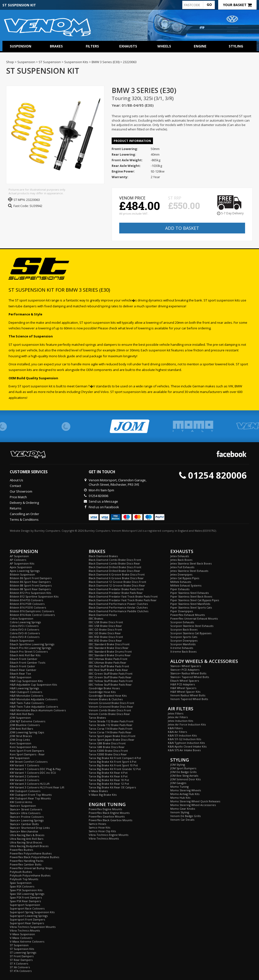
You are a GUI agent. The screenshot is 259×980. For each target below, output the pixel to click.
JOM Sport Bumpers (183, 768)
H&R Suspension (21, 677)
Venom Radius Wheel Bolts (188, 695)
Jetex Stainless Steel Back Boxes (191, 563)
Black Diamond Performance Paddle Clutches (119, 611)
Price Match (18, 497)
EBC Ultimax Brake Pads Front (108, 659)
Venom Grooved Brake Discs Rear (111, 707)
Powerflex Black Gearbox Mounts (110, 820)
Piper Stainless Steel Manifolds (190, 604)
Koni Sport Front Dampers (27, 751)
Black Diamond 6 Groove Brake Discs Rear (116, 578)
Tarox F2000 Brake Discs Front (108, 751)
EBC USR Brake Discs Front (106, 622)
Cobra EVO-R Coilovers (25, 637)
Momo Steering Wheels (186, 790)
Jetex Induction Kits (180, 721)
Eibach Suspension (22, 640)
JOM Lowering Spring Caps (27, 732)
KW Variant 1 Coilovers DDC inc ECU (33, 773)
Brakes (56, 46)
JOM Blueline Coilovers (25, 725)
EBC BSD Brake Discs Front (106, 637)
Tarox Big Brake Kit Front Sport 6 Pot (113, 762)
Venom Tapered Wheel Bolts (189, 699)
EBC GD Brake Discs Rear (105, 633)
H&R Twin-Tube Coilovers (27, 703)
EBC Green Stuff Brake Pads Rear (110, 677)
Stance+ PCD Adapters (185, 670)
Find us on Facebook (104, 507)
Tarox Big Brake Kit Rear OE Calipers (112, 787)
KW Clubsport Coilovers (25, 791)
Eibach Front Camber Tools (27, 663)
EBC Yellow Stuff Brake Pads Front (111, 681)
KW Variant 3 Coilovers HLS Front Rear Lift (37, 787)
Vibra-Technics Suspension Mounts (33, 927)
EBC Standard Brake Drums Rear (110, 655)
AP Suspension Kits (22, 563)
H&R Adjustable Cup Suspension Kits (33, 685)
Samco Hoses (97, 824)
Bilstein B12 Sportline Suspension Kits (34, 596)
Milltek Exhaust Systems (186, 585)
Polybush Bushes (21, 872)
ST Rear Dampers (21, 960)
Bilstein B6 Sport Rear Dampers (30, 582)
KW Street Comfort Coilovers (29, 762)
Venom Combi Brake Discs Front (110, 710)
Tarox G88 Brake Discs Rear (107, 747)
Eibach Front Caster (22, 666)
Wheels (164, 46)
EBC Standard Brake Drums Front (110, 651)
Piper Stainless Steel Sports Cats (191, 607)
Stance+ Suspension (23, 806)
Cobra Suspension (22, 618)
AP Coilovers (18, 560)
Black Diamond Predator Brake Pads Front (116, 589)
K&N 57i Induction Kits (182, 735)
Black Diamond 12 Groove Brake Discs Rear (117, 585)
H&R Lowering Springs (24, 688)
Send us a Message (103, 501)
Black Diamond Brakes (103, 556)
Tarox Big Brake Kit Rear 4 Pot (108, 773)
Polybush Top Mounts (24, 879)
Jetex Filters (176, 713)
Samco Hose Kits (99, 827)
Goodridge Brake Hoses (104, 688)
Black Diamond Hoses (103, 615)
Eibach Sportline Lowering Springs (32, 644)
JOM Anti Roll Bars (21, 729)
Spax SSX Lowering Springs (27, 894)
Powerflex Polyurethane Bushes (31, 853)
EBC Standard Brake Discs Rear (109, 648)
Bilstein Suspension (22, 574)
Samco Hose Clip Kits (102, 831)
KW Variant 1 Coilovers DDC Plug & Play (35, 769)
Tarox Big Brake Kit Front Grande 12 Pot (115, 769)
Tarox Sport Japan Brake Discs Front (112, 736)
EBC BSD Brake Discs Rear (105, 640)
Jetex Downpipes (181, 574)
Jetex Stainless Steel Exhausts (189, 571)
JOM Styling (178, 765)
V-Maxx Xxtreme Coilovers (27, 941)
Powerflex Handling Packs (27, 861)
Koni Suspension (21, 743)
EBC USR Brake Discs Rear (105, 626)
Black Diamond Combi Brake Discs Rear (114, 563)
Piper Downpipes (182, 611)
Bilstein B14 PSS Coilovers (26, 600)
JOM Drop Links (20, 740)
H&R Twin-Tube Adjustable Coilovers (34, 707)
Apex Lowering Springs (25, 571)
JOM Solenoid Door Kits (185, 779)
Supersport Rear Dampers (27, 923)
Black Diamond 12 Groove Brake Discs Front (117, 582)
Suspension (21, 46)
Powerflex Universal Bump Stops (31, 868)
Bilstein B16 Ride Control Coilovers (32, 615)
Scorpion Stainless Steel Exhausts (192, 626)
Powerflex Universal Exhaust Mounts (194, 618)
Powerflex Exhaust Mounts (188, 615)
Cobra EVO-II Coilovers (24, 629)
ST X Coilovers (19, 963)
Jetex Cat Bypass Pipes (185, 578)
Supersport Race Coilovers (27, 908)
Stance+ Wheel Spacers (186, 666)
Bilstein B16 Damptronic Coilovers (32, 611)
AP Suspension (19, 556)
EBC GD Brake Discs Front (105, 629)
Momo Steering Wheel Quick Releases (195, 801)
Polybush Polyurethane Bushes (30, 875)
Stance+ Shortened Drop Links (30, 828)
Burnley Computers (47, 531)
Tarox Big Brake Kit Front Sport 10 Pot (113, 765)
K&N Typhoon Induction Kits (186, 743)
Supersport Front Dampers (27, 919)
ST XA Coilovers (20, 967)
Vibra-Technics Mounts (25, 930)
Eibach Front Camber (24, 659)
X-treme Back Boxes (183, 651)
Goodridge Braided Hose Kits (108, 696)
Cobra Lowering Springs (25, 622)
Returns (16, 508)
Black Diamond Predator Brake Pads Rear (116, 593)
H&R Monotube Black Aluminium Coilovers (38, 710)
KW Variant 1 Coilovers (24, 765)
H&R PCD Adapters (183, 684)
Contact (15, 486)
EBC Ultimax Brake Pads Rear (108, 663)
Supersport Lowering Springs (29, 916)
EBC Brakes (96, 618)
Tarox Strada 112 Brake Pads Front (111, 721)
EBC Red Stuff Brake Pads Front (109, 666)
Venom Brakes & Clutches (106, 699)
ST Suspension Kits (22, 949)
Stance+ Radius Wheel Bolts (188, 673)
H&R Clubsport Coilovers (26, 692)
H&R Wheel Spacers (183, 688)
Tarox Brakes (97, 718)
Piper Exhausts (180, 589)
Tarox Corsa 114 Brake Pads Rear (110, 732)
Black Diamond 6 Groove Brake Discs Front (117, 574)
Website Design (20, 531)
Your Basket (237, 5)
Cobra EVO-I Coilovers (24, 626)
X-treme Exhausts (182, 648)
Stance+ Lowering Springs (27, 820)
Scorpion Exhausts (182, 622)
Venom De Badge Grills (185, 816)
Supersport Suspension (25, 905)
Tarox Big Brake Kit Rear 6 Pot (108, 776)
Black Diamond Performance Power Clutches (118, 604)
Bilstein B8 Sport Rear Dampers (30, 589)
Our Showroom (21, 491)
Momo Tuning (179, 787)
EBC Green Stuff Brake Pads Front (111, 674)
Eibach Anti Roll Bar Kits (25, 655)
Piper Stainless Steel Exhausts (189, 593)
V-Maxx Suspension (22, 934)
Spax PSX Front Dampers (26, 897)
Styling (236, 46)
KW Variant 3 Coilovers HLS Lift (30, 784)
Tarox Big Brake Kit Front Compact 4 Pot (115, 758)
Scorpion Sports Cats (184, 637)
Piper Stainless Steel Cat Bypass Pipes (195, 600)
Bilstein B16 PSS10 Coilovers (28, 607)
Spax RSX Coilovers (22, 886)
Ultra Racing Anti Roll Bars (27, 839)
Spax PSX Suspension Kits (26, 890)
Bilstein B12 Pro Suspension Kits (30, 593)
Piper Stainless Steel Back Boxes (191, 596)
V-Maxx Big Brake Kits (103, 795)
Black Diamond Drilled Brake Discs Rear (114, 571)
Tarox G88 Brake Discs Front (107, 743)
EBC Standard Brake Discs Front (109, 644)
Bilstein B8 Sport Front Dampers (31, 585)
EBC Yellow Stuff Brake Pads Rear (110, 685)
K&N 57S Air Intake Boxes (184, 750)
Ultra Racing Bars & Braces (27, 835)
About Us (16, 480)
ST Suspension (19, 945)
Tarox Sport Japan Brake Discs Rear (112, 740)
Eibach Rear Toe (20, 674)
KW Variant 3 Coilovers (24, 780)
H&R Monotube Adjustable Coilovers (34, 699)
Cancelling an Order (24, 514)
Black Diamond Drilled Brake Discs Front (115, 567)
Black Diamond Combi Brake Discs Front (115, 560)
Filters (92, 46)
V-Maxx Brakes (98, 791)
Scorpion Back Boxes (184, 629)
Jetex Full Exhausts (182, 567)
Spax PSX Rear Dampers (25, 901)
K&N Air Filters (177, 732)
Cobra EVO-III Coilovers (25, 633)
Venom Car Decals (182, 820)
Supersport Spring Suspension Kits (32, 912)
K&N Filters (175, 728)
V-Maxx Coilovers (21, 938)
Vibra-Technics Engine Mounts (108, 835)
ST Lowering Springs (23, 952)
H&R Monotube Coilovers (26, 696)
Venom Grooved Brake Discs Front (111, 703)
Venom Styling (180, 812)
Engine (200, 46)
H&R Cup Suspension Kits (26, 681)
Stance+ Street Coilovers (26, 809)
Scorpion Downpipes (184, 640)
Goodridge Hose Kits (102, 692)
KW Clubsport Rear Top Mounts (30, 798)
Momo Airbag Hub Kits (185, 794)
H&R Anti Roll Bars (22, 714)
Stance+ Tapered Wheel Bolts (190, 677)
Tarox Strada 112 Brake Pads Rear (111, 725)
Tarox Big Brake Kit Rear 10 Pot (109, 780)
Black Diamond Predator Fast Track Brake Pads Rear (123, 600)
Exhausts (128, 46)
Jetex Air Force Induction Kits (187, 724)
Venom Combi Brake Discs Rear (109, 714)
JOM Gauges (178, 783)
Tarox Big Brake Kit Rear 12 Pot (109, 784)
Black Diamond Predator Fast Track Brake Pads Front (123, 596)
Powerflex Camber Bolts (26, 864)
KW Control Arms (21, 802)
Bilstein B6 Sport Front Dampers (31, 578)
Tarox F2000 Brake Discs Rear (108, 754)
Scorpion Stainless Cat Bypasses (191, 633)
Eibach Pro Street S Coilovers (29, 651)
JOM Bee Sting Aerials (184, 776)
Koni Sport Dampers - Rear (27, 754)
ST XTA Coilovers (21, 971)
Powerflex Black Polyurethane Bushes (34, 857)
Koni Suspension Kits (23, 747)
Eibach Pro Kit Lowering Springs (30, 648)
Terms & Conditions (24, 519)
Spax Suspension (21, 883)
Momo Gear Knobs (183, 809)
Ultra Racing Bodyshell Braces (29, 846)
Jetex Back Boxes (181, 560)
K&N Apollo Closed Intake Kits (187, 746)
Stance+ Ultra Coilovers (25, 813)
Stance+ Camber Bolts (24, 824)
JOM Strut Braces (21, 736)
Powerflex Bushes (21, 850)
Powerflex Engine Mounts (105, 809)
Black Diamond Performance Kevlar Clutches (118, 607)
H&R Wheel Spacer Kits (185, 692)
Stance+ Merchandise (24, 831)
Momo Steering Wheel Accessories (193, 805)
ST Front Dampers (22, 956)
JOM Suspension (20, 718)
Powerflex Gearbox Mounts (107, 816)
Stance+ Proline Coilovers (27, 817)
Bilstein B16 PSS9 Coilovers (27, 604)
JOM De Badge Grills (183, 772)
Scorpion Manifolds (183, 644)
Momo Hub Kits (180, 798)
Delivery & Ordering (24, 503)
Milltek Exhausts (181, 582)
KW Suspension (20, 758)
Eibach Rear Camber (23, 670)
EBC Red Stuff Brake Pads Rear (108, 670)
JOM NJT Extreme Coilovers (27, 721)
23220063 (33, 200)
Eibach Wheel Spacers (185, 681)
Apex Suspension (21, 567)
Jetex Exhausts (180, 556)
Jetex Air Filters (178, 717)
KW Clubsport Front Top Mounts (31, 795)
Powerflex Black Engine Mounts (109, 813)
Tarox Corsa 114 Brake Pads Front (111, 729)
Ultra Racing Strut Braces (26, 842)
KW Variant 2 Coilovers (24, 776)
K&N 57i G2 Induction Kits (184, 739)
